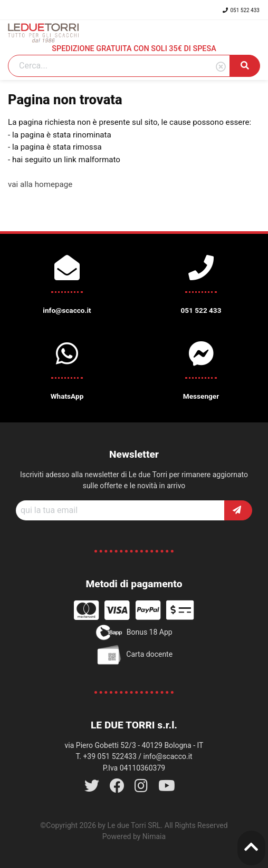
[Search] (119, 66)
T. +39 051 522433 (106, 756)
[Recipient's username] (120, 510)
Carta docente (134, 655)
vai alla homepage (40, 184)
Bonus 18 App (134, 633)
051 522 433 (241, 10)
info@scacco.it (168, 756)
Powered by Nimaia (134, 836)
